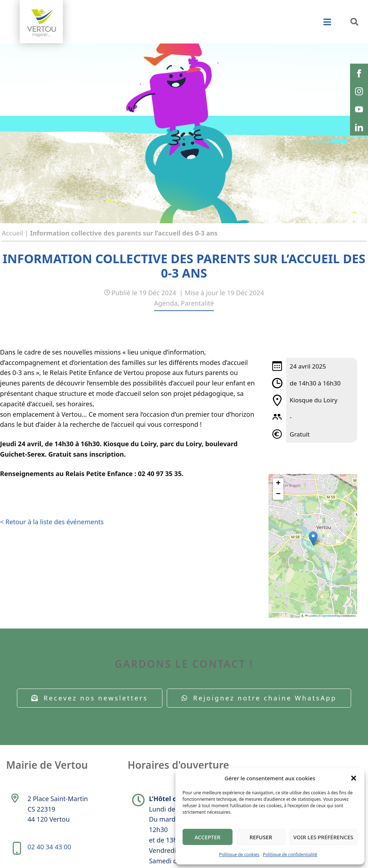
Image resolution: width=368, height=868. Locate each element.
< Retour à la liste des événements (52, 522)
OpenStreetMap (331, 616)
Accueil (12, 233)
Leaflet (311, 616)
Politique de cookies (239, 855)
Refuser (261, 837)
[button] (354, 778)
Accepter (207, 837)
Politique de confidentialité (290, 855)
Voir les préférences (323, 837)
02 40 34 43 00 (49, 847)
